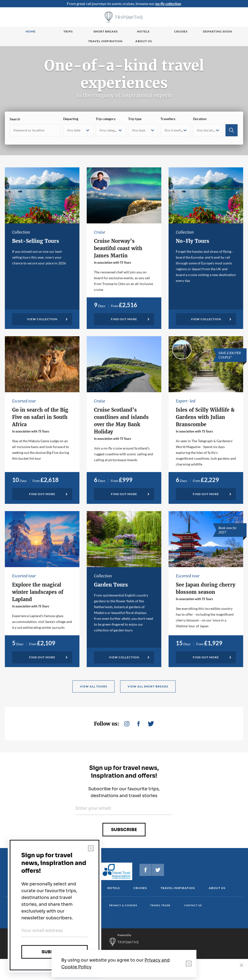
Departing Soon (217, 31)
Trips (68, 31)
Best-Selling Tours (36, 241)
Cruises (181, 31)
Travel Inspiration (105, 41)
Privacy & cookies (123, 905)
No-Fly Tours (193, 241)
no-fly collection (168, 4)
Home (31, 31)
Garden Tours (111, 585)
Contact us (193, 905)
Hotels (143, 31)
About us (144, 41)
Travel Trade (160, 905)
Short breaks (106, 31)
